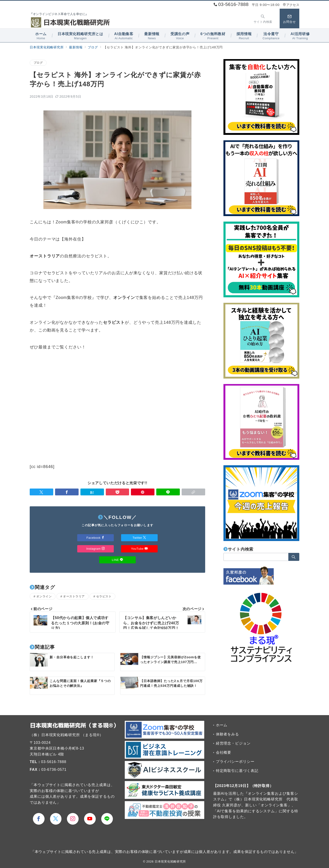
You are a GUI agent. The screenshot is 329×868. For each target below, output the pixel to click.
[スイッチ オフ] (263, 18)
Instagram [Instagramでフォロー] (96, 549)
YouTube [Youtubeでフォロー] (139, 549)
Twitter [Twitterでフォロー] (139, 538)
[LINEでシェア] (168, 492)
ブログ (38, 63)
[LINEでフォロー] (107, 819)
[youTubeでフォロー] (90, 819)
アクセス (291, 5)
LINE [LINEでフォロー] (118, 560)
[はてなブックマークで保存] (92, 492)
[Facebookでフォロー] (39, 819)
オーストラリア (74, 596)
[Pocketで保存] (118, 492)
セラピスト (104, 596)
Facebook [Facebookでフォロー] (95, 538)
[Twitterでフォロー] (56, 819)
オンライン (44, 596)
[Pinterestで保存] (143, 492)
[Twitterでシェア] (41, 492)
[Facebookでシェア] (67, 492)
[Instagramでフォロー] (73, 819)
